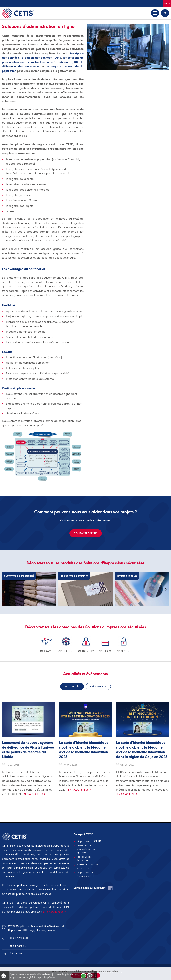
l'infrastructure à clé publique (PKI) (51, 62)
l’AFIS (57, 58)
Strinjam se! (83, 976)
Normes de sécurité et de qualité (86, 849)
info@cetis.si (15, 953)
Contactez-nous (86, 533)
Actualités (72, 687)
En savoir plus (33, 794)
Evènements (98, 687)
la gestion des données (36, 58)
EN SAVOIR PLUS (53, 912)
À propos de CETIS (90, 841)
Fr (167, 3)
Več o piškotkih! (89, 976)
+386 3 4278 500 (18, 938)
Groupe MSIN (61, 907)
